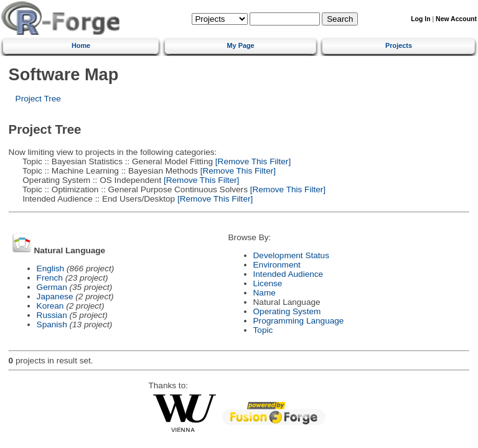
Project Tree (38, 99)
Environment (277, 265)
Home (81, 45)
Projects (399, 45)
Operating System (287, 311)
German (52, 287)
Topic (263, 330)
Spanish (52, 324)
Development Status (291, 255)
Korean (50, 306)
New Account (456, 19)
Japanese (55, 296)
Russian (52, 315)
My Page (241, 45)
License (268, 283)
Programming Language (299, 321)
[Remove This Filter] (252, 161)
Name (265, 293)
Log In (420, 19)
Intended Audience (288, 274)
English (51, 268)
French (50, 278)
